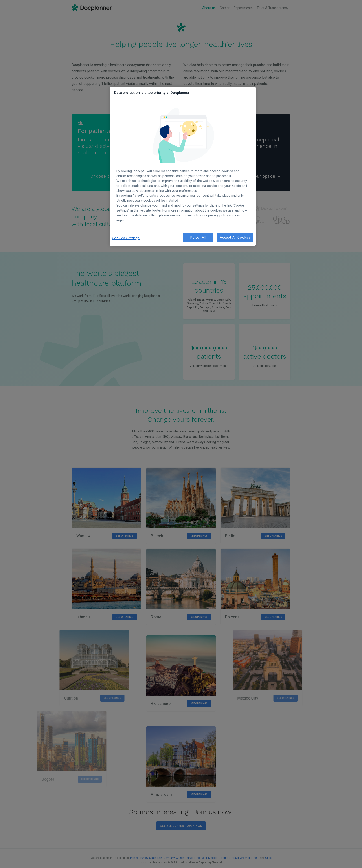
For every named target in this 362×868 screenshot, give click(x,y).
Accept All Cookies (235, 238)
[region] (183, 166)
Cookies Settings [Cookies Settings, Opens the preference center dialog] (126, 238)
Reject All (198, 238)
